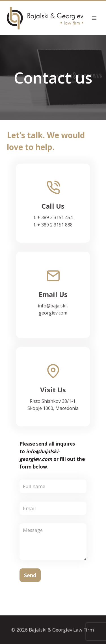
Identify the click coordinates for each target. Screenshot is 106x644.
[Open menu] (94, 18)
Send (30, 575)
